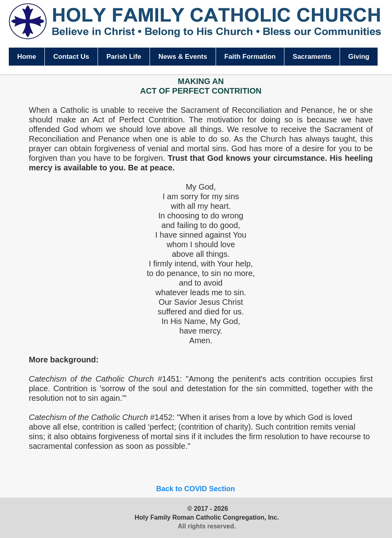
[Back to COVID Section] (196, 489)
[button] (124, 57)
